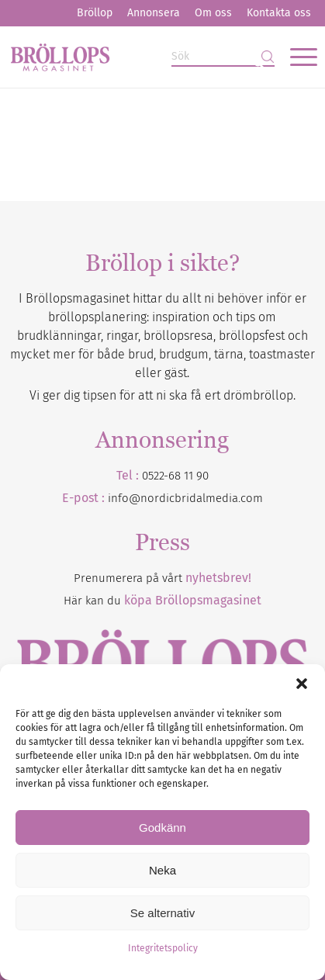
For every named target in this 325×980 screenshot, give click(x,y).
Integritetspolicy (163, 948)
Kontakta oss (279, 13)
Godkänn (162, 828)
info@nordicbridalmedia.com (185, 498)
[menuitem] (95, 13)
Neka (162, 870)
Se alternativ (162, 913)
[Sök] (223, 57)
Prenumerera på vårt (162, 578)
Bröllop (95, 13)
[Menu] (296, 57)
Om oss (213, 13)
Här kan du (162, 601)
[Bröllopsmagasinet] (131, 57)
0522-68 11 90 (175, 476)
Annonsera (154, 13)
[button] (302, 684)
